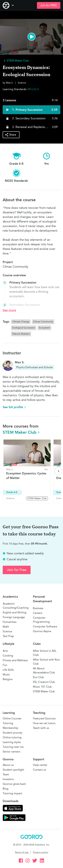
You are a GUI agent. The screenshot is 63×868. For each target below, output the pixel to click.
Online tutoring (12, 737)
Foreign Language (14, 617)
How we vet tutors (44, 723)
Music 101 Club (42, 687)
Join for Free (17, 570)
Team (6, 774)
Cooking (8, 656)
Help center (40, 765)
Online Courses (12, 718)
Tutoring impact (12, 793)
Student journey (13, 733)
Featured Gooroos (44, 718)
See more (9, 310)
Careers (38, 613)
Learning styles (12, 742)
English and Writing (15, 612)
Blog (6, 789)
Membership (10, 728)
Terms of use (22, 852)
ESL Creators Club (44, 682)
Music (6, 675)
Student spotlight (13, 770)
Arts (5, 651)
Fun (5, 665)
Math (6, 627)
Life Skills (8, 670)
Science (7, 631)
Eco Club (38, 677)
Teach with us (41, 728)
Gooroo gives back (14, 784)
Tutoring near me (13, 747)
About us (8, 765)
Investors (8, 779)
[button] (32, 37)
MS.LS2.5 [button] (33, 89)
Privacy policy (41, 852)
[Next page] (58, 471)
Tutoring (8, 723)
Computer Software (45, 626)
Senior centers (12, 752)
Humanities (10, 622)
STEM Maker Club (22, 432)
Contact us (39, 770)
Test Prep (8, 636)
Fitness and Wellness (15, 660)
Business (38, 608)
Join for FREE (49, 5)
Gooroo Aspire (42, 631)
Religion (8, 679)
